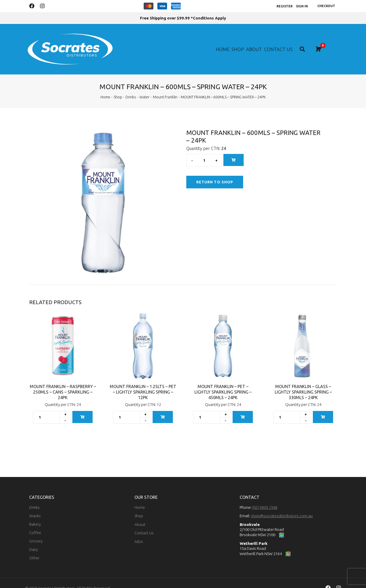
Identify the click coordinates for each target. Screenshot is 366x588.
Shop (234, 43)
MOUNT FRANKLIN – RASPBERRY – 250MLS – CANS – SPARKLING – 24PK (63, 381)
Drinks (131, 87)
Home (214, 43)
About (256, 43)
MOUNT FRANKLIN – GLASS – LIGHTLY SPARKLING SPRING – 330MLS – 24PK (303, 381)
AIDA (139, 531)
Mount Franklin (165, 87)
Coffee (35, 522)
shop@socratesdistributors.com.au (282, 505)
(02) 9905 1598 (265, 497)
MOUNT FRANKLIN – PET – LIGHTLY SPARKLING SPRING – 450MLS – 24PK (223, 381)
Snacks (35, 505)
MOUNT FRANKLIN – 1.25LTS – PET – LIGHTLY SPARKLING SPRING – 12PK (143, 381)
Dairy (34, 539)
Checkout (326, 6)
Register (285, 6)
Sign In (302, 6)
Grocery (36, 531)
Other (34, 547)
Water (144, 87)
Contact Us (286, 43)
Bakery (35, 514)
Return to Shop (215, 172)
